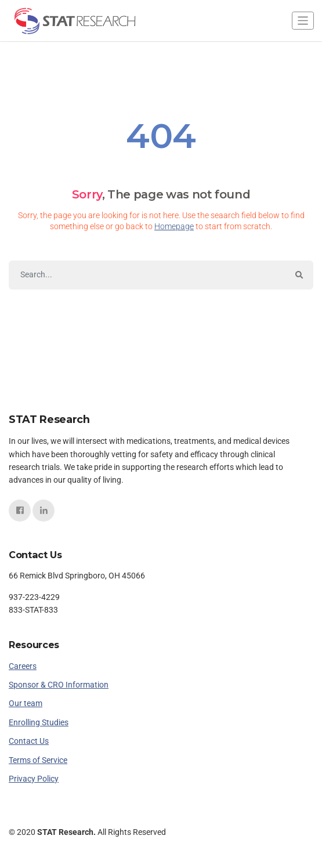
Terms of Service (38, 760)
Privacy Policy (34, 779)
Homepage (174, 226)
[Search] (147, 275)
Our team (26, 703)
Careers (23, 666)
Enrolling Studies (39, 722)
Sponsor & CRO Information (59, 685)
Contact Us (29, 741)
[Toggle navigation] (303, 21)
